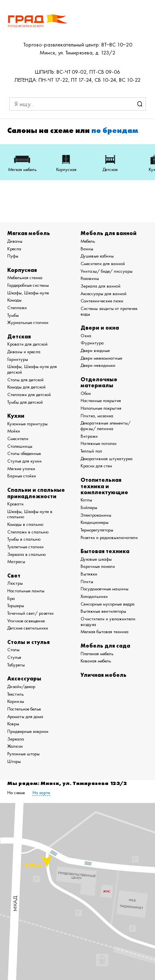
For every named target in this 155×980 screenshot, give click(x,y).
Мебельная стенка (25, 278)
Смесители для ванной (103, 264)
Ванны (87, 249)
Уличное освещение (26, 621)
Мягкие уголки (21, 469)
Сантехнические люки (102, 301)
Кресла (14, 249)
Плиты (87, 582)
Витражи (89, 436)
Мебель (88, 241)
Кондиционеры (95, 522)
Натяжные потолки (99, 443)
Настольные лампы (26, 591)
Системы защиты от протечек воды (109, 311)
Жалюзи (15, 746)
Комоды (14, 300)
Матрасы (16, 561)
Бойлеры (89, 507)
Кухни (16, 416)
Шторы (14, 761)
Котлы (86, 500)
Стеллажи (17, 308)
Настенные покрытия (101, 400)
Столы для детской (25, 380)
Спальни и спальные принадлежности (36, 493)
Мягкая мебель (29, 233)
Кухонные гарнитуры (27, 424)
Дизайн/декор (21, 686)
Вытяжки (89, 574)
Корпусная (22, 270)
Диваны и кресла (24, 352)
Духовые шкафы (96, 559)
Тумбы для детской (25, 402)
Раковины (90, 278)
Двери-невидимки (98, 365)
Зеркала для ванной (101, 286)
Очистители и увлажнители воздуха (108, 622)
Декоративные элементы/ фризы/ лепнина (106, 426)
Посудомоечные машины (105, 589)
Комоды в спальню (25, 524)
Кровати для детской (27, 344)
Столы (13, 650)
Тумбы (13, 315)
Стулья (14, 657)
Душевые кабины (97, 256)
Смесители (18, 439)
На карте (41, 793)
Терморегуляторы (97, 530)
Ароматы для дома (25, 716)
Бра (11, 598)
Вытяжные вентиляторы (103, 611)
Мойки (14, 431)
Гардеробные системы (28, 285)
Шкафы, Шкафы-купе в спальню (30, 514)
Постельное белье (24, 709)
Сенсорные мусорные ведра (108, 604)
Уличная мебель (104, 675)
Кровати (15, 504)
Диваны (15, 241)
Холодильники (94, 596)
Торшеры (16, 606)
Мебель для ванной (109, 233)
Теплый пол (91, 451)
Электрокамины (96, 515)
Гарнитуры (18, 359)
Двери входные (95, 350)
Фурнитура (92, 343)
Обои (86, 393)
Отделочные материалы (99, 382)
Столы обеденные (24, 453)
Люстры (15, 583)
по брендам (115, 131)
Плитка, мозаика (97, 416)
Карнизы (16, 701)
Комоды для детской (26, 387)
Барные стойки (22, 476)
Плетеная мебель (97, 654)
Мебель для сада (105, 646)
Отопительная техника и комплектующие (104, 486)
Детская (19, 336)
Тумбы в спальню (24, 539)
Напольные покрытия (101, 408)
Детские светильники (28, 628)
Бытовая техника (105, 551)
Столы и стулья (28, 642)
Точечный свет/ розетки (30, 613)
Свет (14, 576)
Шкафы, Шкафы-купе (28, 293)
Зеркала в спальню (26, 554)
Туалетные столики (25, 547)
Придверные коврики (28, 731)
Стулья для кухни (24, 461)
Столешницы (20, 446)
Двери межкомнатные (101, 358)
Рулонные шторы (23, 754)
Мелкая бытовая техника (105, 632)
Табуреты (16, 665)
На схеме (16, 793)
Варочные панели (98, 566)
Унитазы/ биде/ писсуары (107, 271)
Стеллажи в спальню (28, 532)
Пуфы (13, 256)
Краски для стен (96, 466)
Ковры (13, 724)
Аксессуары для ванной (104, 294)
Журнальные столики (28, 322)
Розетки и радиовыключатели (109, 537)
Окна (86, 336)
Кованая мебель (96, 661)
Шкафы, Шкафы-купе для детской (32, 369)
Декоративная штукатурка (107, 459)
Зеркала (16, 739)
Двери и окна (100, 328)
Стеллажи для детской (29, 394)
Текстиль (15, 694)
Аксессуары (24, 678)
